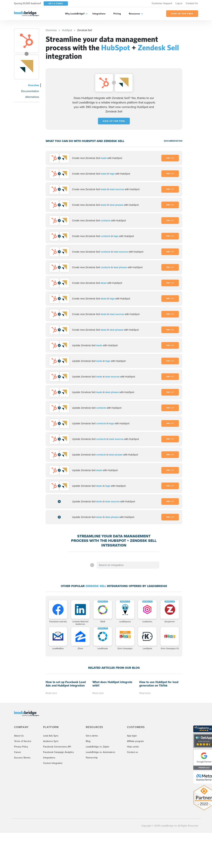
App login (132, 736)
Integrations (99, 14)
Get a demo (92, 736)
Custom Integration (53, 763)
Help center (133, 747)
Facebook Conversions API (57, 747)
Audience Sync (51, 741)
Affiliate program (135, 741)
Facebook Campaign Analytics (59, 752)
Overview (34, 85)
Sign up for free (114, 121)
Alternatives (32, 97)
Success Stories (22, 758)
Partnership (92, 758)
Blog (88, 741)
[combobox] (128, 565)
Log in (179, 3)
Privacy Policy (21, 747)
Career (18, 752)
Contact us (132, 752)
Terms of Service (23, 741)
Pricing (117, 14)
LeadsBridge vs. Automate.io (100, 752)
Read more (51, 693)
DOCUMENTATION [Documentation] (173, 141)
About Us (19, 736)
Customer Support (162, 3)
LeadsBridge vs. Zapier (98, 747)
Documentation (30, 91)
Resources (134, 14)
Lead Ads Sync (51, 736)
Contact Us (192, 3)
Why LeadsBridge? (75, 14)
